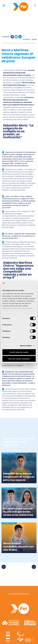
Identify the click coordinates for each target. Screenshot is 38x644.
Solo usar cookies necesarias (19, 359)
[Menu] (4, 5)
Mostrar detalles (26, 346)
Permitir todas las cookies (19, 352)
